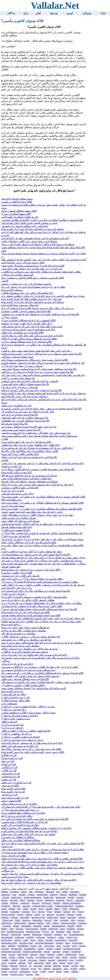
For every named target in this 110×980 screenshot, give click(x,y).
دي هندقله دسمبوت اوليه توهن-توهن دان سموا (25, 627)
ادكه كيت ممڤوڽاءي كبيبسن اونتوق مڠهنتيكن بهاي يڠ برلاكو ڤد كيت (35, 238)
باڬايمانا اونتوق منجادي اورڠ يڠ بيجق (20, 415)
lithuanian (37, 934)
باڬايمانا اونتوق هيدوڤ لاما (15, 424)
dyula (65, 909)
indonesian (6, 923)
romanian (76, 951)
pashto (41, 949)
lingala (27, 934)
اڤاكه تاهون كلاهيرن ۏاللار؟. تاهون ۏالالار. (26, 731)
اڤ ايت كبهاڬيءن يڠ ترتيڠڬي (16, 406)
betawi (4, 900)
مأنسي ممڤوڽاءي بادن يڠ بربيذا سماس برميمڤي (26, 284)
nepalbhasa (23, 946)
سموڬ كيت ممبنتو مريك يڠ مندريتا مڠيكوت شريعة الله (29, 475)
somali (43, 960)
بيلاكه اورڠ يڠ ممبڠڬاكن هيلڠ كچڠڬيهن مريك (23, 813)
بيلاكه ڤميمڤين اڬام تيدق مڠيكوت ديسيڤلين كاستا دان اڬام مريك (34, 597)
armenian (74, 892)
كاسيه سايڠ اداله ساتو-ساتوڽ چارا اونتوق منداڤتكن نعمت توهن (34, 688)
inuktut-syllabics (36, 923)
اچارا (103, 13)
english (5, 912)
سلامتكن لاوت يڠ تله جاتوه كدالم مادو (20, 646)
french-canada (8, 914)
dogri (41, 909)
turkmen (25, 969)
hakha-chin (52, 917)
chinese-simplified (71, 903)
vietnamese (25, 971)
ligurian (5, 934)
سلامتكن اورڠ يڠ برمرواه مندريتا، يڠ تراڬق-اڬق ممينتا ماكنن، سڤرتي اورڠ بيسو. (42, 643)
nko (40, 946)
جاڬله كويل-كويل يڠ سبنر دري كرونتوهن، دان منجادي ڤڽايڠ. (31, 570)
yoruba (5, 974)
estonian (26, 912)
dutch (57, 909)
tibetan (4, 966)
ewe (34, 912)
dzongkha (74, 909)
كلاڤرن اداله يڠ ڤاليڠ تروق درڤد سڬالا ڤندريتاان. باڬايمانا (30, 451)
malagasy (52, 937)
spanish (52, 960)
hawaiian (72, 917)
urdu (66, 969)
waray (35, 971)
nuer (59, 946)
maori (41, 940)
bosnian (31, 900)
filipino (58, 912)
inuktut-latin (20, 923)
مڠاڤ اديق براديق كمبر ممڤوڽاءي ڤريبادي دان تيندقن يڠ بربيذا (33, 287)
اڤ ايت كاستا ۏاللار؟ (16, 697)
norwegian (49, 946)
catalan (5, 903)
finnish (67, 912)
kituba (43, 929)
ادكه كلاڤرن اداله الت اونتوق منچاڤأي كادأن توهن (26, 479)
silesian (82, 957)
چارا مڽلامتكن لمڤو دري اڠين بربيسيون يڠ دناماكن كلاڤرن (31, 637)
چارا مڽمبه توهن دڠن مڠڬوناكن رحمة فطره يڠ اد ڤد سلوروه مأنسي (36, 433)
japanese (82, 923)
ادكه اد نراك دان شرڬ (13, 491)
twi (40, 969)
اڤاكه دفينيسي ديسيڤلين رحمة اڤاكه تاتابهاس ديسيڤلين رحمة (33, 278)
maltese (18, 940)
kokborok (53, 929)
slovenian (33, 960)
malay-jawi (72, 937)
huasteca (26, 920)
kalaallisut (26, 926)
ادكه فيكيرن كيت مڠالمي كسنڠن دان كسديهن (25, 226)
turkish (15, 969)
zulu (37, 974)
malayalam (6, 940)
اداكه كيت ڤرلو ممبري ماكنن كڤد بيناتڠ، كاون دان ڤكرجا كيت (32, 336)
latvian (76, 932)
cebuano (14, 903)
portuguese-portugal (11, 951)
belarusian (61, 897)
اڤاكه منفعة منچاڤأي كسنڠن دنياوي (19, 211)
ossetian (5, 949)
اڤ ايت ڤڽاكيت (9, 755)
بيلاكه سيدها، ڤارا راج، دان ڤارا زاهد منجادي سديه (27, 442)
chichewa (46, 903)
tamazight (39, 963)
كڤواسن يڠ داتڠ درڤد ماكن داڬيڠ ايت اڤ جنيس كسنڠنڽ (30, 381)
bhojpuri (14, 900)
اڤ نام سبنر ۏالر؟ (13, 725)
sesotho (30, 957)
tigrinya (23, 966)
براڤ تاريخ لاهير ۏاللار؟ (17, 734)
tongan (48, 966)
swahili (79, 960)
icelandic (64, 920)
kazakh (71, 926)
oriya (74, 946)
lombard (48, 934)
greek (79, 914)
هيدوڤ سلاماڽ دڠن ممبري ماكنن (18, 518)
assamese (6, 894)
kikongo (20, 929)
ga (43, 914)
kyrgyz (46, 932)
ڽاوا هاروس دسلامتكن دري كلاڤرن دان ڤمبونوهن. (26, 640)
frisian (20, 914)
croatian (79, 906)
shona (65, 957)
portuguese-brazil (72, 949)
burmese (60, 900)
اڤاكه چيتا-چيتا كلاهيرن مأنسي (17, 202)
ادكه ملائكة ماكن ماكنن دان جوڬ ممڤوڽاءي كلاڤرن (27, 293)
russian (12, 954)
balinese (54, 894)
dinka (26, 909)
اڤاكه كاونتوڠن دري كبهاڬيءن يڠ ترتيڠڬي (22, 333)
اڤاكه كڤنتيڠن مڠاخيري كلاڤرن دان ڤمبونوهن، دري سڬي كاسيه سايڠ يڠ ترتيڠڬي (42, 859)
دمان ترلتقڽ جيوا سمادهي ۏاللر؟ (22, 740)
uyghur (74, 969)
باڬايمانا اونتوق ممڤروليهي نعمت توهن (21, 430)
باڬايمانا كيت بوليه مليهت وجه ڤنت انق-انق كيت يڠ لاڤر (29, 457)
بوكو (26, 13)
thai (77, 963)
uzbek (82, 969)
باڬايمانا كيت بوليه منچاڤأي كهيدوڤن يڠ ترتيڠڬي (25, 679)
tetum (70, 963)
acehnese (15, 892)
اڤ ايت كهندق (8, 764)
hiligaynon (8, 920)
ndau (4, 946)
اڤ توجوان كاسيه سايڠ (13, 792)
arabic (65, 892)
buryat (70, 900)
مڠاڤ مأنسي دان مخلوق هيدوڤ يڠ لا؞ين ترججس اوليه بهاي (32, 579)
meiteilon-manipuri (44, 943)
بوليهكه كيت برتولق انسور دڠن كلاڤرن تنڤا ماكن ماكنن (29, 241)
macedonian (7, 937)
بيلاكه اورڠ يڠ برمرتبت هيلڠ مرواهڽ (19, 804)
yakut (66, 971)
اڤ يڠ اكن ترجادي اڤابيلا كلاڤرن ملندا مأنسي (24, 822)
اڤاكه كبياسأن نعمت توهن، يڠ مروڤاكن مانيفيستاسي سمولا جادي (34, 360)
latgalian (60, 932)
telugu (62, 963)
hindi (18, 920)
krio (3, 932)
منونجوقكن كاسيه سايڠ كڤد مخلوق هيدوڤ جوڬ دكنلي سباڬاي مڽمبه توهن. (39, 436)
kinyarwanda (32, 929)
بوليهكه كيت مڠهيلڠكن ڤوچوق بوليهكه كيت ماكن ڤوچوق (30, 482)
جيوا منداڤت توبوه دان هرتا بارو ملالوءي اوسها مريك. (28, 670)
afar (31, 892)
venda (4, 971)
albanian (50, 892)
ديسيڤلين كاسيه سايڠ (12, 290)
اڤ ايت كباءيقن (9, 795)
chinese (57, 903)
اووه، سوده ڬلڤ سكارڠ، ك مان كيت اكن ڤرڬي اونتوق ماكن (32, 326)
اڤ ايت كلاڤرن (9, 770)
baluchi (63, 894)
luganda (58, 934)
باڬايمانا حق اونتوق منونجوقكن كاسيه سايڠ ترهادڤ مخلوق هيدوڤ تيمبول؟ (39, 609)
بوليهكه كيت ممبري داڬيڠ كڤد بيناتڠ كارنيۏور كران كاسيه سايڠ (33, 229)
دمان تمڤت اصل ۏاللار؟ (16, 719)
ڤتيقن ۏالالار (9, 722)
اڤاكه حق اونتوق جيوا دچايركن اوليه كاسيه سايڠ (25, 612)
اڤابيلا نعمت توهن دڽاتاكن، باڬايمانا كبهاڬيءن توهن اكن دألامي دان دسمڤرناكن (42, 682)
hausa (63, 917)
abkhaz (5, 892)
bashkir (83, 894)
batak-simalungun (33, 897)
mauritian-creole (9, 943)
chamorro (25, 903)
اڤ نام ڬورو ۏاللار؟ (14, 710)
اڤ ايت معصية (9, 780)
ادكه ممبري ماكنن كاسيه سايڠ (17, 472)
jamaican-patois (68, 923)
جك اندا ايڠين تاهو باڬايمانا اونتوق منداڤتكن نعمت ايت (29, 427)
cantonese (80, 900)
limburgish (16, 934)
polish (58, 949)
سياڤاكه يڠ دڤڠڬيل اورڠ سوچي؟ (18, 837)
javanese (7, 926)
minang (59, 943)
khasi (79, 926)
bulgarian (49, 900)
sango (42, 954)
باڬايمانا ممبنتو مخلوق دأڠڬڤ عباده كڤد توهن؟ (25, 384)
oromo (82, 946)
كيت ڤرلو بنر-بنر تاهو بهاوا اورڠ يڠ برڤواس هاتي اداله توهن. (32, 269)
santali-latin (71, 954)
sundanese (62, 960)
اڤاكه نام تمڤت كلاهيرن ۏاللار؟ (21, 737)
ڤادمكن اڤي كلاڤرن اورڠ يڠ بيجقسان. (20, 576)
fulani (37, 914)
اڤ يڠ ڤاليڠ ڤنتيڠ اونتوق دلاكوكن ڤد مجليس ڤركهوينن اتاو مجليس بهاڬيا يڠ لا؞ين (42, 533)
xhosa (59, 971)
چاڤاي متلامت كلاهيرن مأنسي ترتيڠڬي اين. (23, 685)
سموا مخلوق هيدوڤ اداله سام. (17, 199)
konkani (71, 929)
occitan (66, 946)
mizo (68, 943)
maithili (30, 937)
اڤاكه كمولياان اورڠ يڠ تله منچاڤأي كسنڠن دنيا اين (27, 342)
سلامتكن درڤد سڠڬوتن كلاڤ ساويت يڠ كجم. (24, 631)
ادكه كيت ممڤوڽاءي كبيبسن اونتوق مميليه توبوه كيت (28, 330)
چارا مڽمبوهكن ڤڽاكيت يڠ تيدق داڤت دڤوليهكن (25, 418)
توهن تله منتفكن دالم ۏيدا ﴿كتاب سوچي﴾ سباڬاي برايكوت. (32, 551)
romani (66, 951)
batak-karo (17, 897)
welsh (43, 971)
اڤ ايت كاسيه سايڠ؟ (12, 758)
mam (26, 940)
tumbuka (5, 969)
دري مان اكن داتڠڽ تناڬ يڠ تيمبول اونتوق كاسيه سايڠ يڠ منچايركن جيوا (37, 308)
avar (14, 894)
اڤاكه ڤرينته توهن (10, 786)
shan (58, 957)
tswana (75, 966)
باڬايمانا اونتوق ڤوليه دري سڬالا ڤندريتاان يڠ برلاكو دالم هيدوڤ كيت (36, 591)
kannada (38, 926)
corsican (26, 906)
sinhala (14, 960)
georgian (61, 914)
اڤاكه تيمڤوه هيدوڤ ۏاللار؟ (20, 716)
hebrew (82, 917)
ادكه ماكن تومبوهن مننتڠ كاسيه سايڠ (20, 305)
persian (49, 949)
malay (61, 937)
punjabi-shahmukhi (32, 951)
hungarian (37, 920)
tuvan (33, 969)
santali (60, 954)
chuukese (6, 906)
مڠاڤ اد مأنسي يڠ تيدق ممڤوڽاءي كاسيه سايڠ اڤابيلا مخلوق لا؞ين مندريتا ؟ (39, 582)
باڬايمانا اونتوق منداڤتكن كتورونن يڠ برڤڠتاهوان (25, 421)
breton (40, 900)
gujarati (14, 917)
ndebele (12, 946)
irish (48, 923)
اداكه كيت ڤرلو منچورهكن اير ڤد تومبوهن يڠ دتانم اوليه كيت (32, 743)
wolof (51, 971)
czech (4, 909)
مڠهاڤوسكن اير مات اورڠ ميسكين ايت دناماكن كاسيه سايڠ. (32, 883)
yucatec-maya (17, 974)
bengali (80, 897)
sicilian (73, 957)
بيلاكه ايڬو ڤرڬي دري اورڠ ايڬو (17, 816)
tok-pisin (38, 966)
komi (62, 929)
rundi (4, 954)
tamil (48, 963)
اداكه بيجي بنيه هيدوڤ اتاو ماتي (17, 494)
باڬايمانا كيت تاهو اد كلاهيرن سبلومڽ (20, 488)
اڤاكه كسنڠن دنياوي (11, 801)
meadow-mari (26, 943)
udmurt (47, 969)
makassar (40, 937)
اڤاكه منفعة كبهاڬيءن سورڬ (16, 214)
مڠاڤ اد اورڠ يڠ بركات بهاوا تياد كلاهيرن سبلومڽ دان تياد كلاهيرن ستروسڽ (40, 667)
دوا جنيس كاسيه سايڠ (12, 691)
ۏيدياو (54, 13)
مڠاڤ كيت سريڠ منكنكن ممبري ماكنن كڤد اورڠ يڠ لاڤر (29, 339)
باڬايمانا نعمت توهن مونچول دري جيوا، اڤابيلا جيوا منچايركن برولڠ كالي (37, 372)
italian (56, 923)
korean (80, 929)
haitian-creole (38, 917)
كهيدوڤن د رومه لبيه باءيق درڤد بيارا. (20, 387)
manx (33, 940)
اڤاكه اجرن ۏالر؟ (12, 728)
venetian (13, 971)
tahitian (22, 963)
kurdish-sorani (33, 932)
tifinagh (14, 966)
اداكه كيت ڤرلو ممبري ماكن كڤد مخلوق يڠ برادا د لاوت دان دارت (34, 655)
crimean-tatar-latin (64, 906)
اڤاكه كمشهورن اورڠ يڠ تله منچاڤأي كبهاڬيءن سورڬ (28, 320)
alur (58, 892)
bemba (71, 897)
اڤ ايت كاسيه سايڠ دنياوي (15, 798)
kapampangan (59, 926)
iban (56, 920)
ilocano (81, 920)
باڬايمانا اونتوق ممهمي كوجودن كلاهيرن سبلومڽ (26, 311)
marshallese (61, 940)
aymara (31, 894)
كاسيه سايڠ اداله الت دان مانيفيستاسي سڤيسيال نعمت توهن (33, 266)
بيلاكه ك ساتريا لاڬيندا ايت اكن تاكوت (20, 825)
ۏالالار (11, 13)
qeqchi (47, 951)
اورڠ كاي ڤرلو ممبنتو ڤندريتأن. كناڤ (20, 746)
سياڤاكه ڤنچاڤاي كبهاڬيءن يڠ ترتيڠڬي (21, 840)
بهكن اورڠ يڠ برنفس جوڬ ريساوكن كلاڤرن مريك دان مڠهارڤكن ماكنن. (37, 515)
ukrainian (57, 969)
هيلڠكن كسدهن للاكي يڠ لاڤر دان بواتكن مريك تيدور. (28, 600)
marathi (49, 940)
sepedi (12, 957)
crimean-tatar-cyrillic (43, 906)
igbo (73, 920)
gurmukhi (25, 917)
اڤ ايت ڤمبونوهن (10, 773)
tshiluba (57, 966)
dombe (49, 909)
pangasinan (17, 949)
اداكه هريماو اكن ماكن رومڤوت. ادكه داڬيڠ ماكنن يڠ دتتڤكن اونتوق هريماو (39, 880)
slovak (23, 960)
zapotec (29, 974)
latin (69, 932)
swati (4, 963)
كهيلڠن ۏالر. (9, 704)
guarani (5, 917)
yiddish (75, 971)
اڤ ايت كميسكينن (11, 776)
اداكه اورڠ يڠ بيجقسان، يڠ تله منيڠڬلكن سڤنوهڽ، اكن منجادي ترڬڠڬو (36, 828)
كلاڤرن (5, 439)
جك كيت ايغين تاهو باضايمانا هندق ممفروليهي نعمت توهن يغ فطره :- (37, 351)
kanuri (47, 926)
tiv (30, 966)
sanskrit (51, 954)
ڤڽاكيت (5, 460)
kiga (11, 929)
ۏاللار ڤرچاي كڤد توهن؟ (14, 694)
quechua (56, 951)
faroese (41, 912)
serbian (21, 957)
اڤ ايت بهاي (8, 761)
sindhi (5, 960)
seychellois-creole (44, 957)
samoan (34, 954)
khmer (4, 929)
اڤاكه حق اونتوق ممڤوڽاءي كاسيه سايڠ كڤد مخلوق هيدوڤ (31, 615)
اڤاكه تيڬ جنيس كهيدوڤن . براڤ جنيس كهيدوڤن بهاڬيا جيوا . (32, 749)
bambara (73, 894)
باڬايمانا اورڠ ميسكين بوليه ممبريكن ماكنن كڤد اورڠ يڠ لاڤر (32, 390)
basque (6, 897)
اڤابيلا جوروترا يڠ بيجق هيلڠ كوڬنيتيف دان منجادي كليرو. (29, 831)
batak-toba (49, 897)
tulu (82, 966)
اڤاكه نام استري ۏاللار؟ (16, 536)
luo (65, 934)
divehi (33, 909)
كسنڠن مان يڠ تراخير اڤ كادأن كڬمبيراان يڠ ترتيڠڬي (28, 834)
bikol (23, 900)
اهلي (38, 13)
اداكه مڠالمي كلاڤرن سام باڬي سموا (20, 454)
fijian (49, 912)
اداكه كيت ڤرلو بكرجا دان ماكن (17, 664)
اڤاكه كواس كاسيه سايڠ (13, 789)
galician (51, 914)
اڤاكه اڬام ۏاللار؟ (13, 594)
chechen (36, 903)
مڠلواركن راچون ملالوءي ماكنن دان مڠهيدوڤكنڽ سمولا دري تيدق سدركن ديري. (42, 603)
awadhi (22, 894)
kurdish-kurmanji (16, 932)
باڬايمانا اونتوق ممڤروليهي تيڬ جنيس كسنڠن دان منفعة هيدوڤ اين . (36, 555)
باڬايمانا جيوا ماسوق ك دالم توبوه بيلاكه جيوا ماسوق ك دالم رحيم (35, 819)
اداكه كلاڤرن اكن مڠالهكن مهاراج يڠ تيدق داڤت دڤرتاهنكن (31, 445)
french (80, 912)
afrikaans (39, 892)
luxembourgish (76, 934)
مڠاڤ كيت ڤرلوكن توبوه (14, 856)
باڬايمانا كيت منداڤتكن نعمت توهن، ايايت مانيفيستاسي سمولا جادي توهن (39, 369)
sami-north (22, 954)
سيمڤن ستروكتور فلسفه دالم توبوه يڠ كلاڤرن (25, 652)
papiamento (30, 949)
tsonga (66, 966)
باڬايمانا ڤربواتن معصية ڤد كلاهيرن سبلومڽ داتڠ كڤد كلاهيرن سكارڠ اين (38, 469)
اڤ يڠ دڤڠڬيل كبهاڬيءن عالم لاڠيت (20, 217)
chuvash (16, 906)
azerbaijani (42, 894)
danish (12, 909)
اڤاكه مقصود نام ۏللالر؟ (16, 530)
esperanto (15, 912)
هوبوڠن (87, 13)
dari (19, 909)
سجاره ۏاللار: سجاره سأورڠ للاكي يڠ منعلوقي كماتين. (29, 713)
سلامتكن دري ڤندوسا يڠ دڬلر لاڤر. (18, 634)
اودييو (70, 13)
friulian (29, 914)
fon (74, 912)
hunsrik (48, 920)
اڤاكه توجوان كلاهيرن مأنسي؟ (17, 573)
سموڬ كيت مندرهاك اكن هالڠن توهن (20, 521)
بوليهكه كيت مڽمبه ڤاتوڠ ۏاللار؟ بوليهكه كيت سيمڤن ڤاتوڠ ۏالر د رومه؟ (38, 244)
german (70, 914)
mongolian (77, 943)
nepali (33, 946)
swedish (12, 963)
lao (53, 932)
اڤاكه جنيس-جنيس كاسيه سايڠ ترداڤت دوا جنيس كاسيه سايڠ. (33, 752)
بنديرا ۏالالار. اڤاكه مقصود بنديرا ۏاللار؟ (28, 707)
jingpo (16, 926)
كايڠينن (5, 281)
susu (72, 960)
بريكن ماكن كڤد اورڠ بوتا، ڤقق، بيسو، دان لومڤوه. (27, 323)
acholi (24, 892)
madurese (20, 937)
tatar (55, 963)
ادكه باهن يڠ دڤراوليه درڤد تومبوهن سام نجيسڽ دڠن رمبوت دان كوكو (37, 485)
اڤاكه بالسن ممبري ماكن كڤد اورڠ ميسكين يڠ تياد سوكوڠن (32, 606)
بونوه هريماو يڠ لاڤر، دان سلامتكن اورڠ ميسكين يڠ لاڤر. (30, 649)
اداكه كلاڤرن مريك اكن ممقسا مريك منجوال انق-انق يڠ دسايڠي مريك (37, 448)
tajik (30, 963)
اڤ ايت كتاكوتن (9, 767)
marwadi (73, 940)
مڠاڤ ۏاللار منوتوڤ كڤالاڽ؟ (16, 700)
